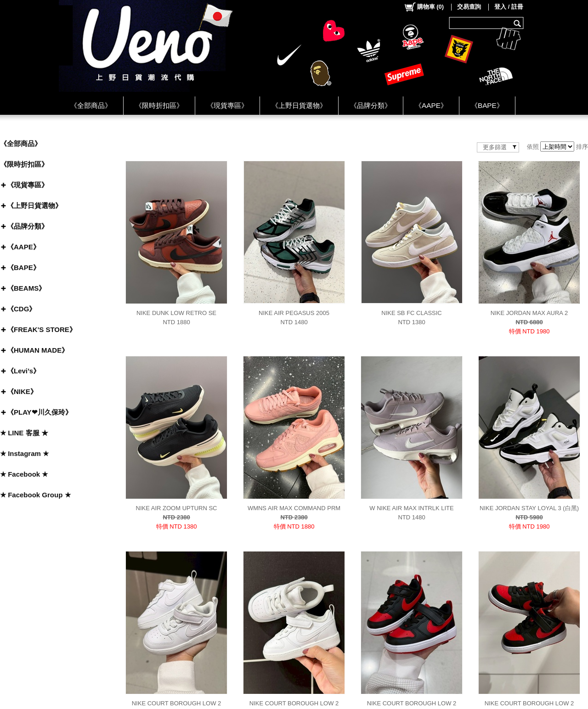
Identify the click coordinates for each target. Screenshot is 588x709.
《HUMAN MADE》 (38, 350)
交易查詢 (469, 7)
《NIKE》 (22, 391)
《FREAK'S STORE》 (42, 329)
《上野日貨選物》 (299, 105)
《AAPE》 (431, 105)
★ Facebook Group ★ (35, 495)
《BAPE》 (487, 105)
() (424, 7)
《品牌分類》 (371, 105)
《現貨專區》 (227, 105)
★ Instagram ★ (24, 453)
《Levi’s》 (23, 371)
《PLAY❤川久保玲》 (40, 412)
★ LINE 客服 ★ (24, 433)
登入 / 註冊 (509, 7)
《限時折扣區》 (159, 105)
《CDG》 (21, 309)
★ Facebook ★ (24, 474)
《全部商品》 (91, 105)
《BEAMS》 (26, 288)
